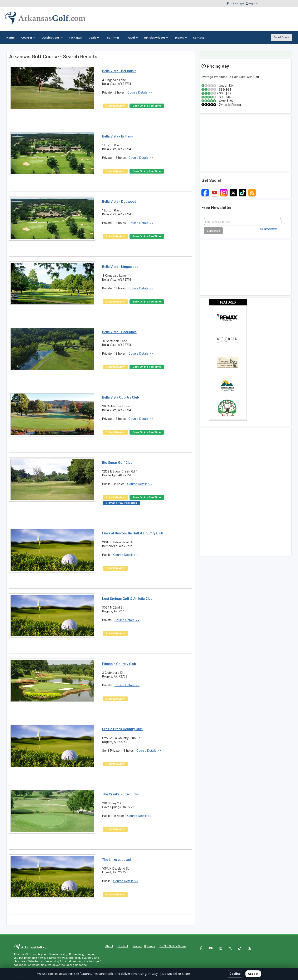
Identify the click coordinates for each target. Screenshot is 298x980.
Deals (94, 37)
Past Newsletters (268, 247)
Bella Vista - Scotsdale (119, 332)
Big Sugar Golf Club (117, 463)
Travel (132, 37)
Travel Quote (281, 37)
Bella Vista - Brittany (118, 136)
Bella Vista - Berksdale (119, 71)
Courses (28, 37)
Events (180, 37)
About (109, 946)
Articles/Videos (156, 37)
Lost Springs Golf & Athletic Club (127, 599)
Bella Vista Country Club (121, 397)
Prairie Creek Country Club (122, 729)
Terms (151, 946)
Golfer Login (237, 4)
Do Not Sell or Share (173, 946)
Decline (235, 974)
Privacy (137, 946)
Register (253, 4)
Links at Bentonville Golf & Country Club (133, 533)
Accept (253, 974)
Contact (123, 946)
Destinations (52, 37)
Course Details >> (140, 92)
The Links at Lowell (117, 860)
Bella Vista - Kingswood (120, 267)
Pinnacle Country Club (119, 664)
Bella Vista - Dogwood (119, 202)
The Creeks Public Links (121, 794)
